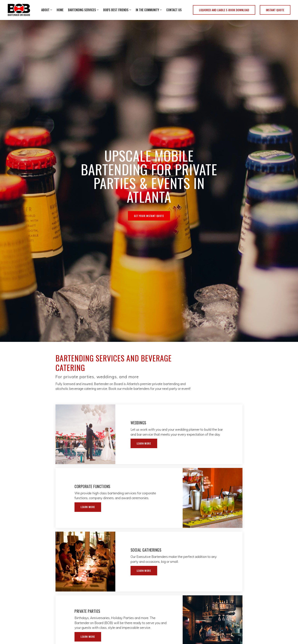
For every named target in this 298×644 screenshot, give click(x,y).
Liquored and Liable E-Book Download (224, 10)
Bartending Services (82, 10)
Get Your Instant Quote (149, 216)
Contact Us (174, 10)
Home (60, 10)
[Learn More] (85, 434)
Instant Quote (275, 10)
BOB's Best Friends (116, 10)
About (45, 10)
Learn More (145, 443)
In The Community (147, 10)
